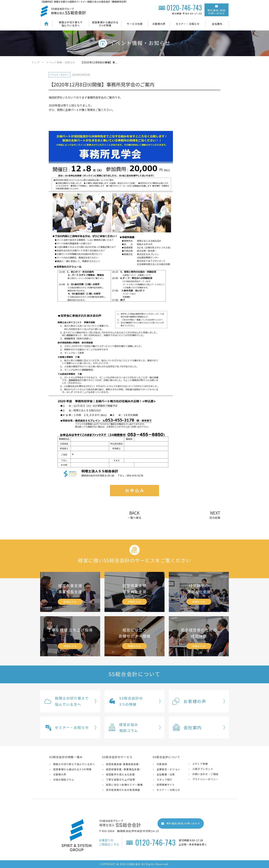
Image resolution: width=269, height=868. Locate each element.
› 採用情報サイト (164, 785)
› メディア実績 (198, 764)
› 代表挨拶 (160, 764)
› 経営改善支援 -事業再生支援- (122, 769)
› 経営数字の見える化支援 (119, 774)
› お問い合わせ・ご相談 (204, 774)
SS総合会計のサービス (117, 757)
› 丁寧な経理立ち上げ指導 (119, 780)
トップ (36, 62)
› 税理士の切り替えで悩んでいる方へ (72, 764)
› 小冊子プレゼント (201, 769)
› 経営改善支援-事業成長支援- (121, 764)
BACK (134, 515)
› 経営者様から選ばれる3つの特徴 (71, 769)
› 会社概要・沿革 (164, 774)
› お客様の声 (58, 774)
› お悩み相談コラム (62, 780)
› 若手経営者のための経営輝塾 (121, 790)
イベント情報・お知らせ (61, 62)
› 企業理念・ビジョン (167, 769)
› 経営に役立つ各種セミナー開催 (123, 785)
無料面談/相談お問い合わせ (217, 10)
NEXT (215, 515)
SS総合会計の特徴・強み (66, 757)
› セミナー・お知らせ (167, 790)
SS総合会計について (166, 757)
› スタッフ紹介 (163, 780)
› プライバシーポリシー (204, 779)
